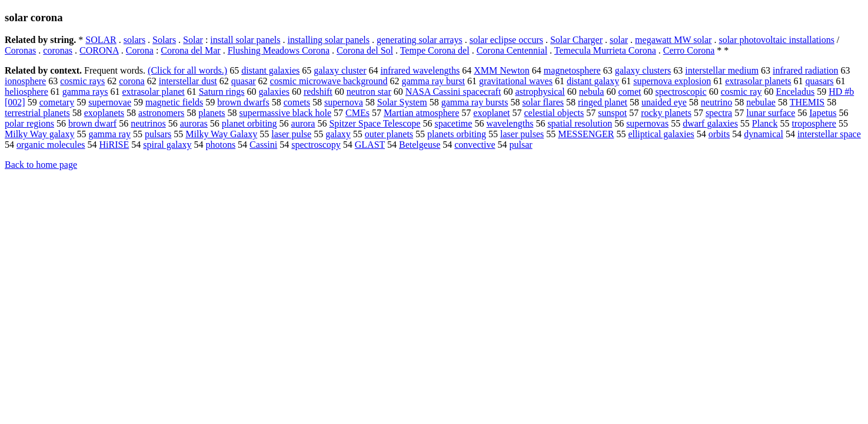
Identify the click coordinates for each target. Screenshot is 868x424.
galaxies (274, 92)
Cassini (263, 145)
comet (629, 92)
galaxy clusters (643, 70)
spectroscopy (316, 145)
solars (134, 40)
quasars (820, 81)
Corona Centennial (512, 50)
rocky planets (666, 113)
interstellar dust (188, 81)
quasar (244, 81)
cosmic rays (82, 81)
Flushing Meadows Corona (279, 50)
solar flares (543, 102)
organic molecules (51, 145)
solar (619, 40)
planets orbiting (457, 134)
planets (212, 113)
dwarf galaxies (710, 123)
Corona (140, 50)
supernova (344, 102)
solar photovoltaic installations (776, 40)
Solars (164, 40)
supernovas (647, 123)
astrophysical (540, 92)
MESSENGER (586, 134)
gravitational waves (516, 81)
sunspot (612, 113)
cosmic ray (741, 92)
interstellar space (829, 134)
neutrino (716, 102)
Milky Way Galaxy (221, 134)
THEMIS (807, 102)
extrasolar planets (758, 81)
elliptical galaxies (661, 134)
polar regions (29, 123)
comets (297, 102)
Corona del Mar (190, 50)
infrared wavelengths (420, 70)
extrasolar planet (154, 92)
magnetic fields (174, 102)
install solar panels (245, 40)
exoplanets (104, 113)
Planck (765, 123)
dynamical (764, 134)
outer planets (389, 134)
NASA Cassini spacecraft (453, 92)
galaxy (338, 134)
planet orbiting (250, 123)
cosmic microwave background (329, 81)
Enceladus (795, 92)
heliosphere (26, 92)
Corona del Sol (365, 50)
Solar (193, 40)
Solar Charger (576, 40)
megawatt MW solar (673, 40)
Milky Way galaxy (39, 134)
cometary (57, 102)
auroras (194, 123)
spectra (719, 113)
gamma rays (85, 92)
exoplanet (491, 113)
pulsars (158, 134)
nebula (592, 92)
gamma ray (109, 134)
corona (132, 81)
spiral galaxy (167, 145)
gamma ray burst (434, 81)
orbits (719, 134)
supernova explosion (672, 81)
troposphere (814, 123)
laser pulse (291, 134)
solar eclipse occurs (506, 40)
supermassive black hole (285, 113)
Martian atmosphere (421, 113)
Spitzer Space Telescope (375, 123)
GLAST (370, 145)
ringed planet (603, 102)
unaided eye (664, 102)
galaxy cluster (340, 70)
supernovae (110, 102)
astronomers (161, 113)
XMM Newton (502, 70)
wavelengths (510, 123)
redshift (318, 92)
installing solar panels (328, 40)
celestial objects (554, 113)
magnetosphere (572, 70)
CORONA (99, 50)
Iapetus (823, 113)
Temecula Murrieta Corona (605, 50)
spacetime (453, 123)
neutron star (369, 92)
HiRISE (114, 145)
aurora (303, 123)
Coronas (20, 50)
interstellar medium (722, 70)
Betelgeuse (420, 145)
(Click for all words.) (187, 70)
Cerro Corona (689, 50)
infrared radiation (806, 70)
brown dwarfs (243, 102)
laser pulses (522, 134)
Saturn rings (222, 92)
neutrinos (148, 123)
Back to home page (41, 165)
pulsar (521, 145)
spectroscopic (681, 92)
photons (220, 145)
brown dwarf (92, 123)
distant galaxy (593, 81)
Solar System (402, 102)
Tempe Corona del (435, 50)
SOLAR (101, 40)
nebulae (761, 102)
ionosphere (25, 81)
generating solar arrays (420, 40)
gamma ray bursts (475, 102)
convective (475, 145)
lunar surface (771, 113)
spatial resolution (580, 123)
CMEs (357, 113)
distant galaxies (270, 70)
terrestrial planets (37, 113)
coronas (58, 50)
